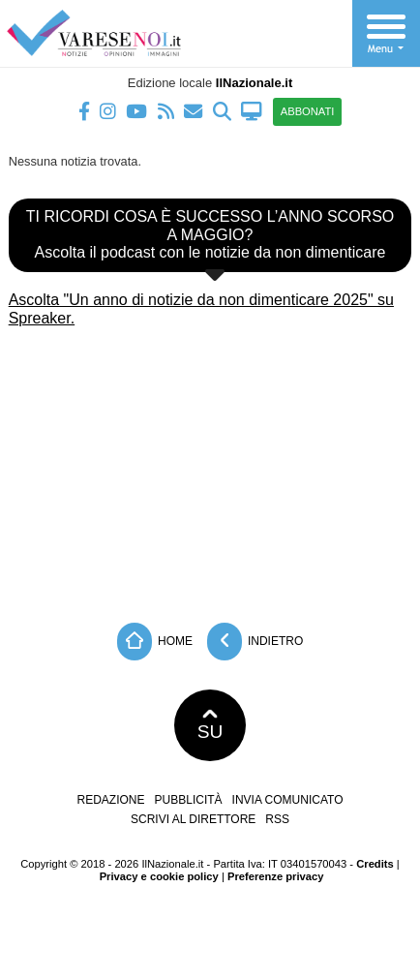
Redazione (111, 800)
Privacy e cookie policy (159, 876)
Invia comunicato (288, 800)
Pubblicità (189, 800)
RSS (277, 819)
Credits (375, 864)
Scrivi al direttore (193, 819)
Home (155, 642)
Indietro (255, 642)
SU (210, 725)
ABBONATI (308, 111)
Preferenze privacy (276, 876)
